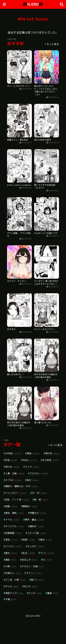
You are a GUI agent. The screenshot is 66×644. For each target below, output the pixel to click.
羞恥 (11, 560)
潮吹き (37, 526)
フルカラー (39, 473)
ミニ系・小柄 (15, 580)
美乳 (11, 540)
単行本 (52, 453)
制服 (11, 506)
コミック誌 (37, 533)
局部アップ (14, 593)
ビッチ (35, 593)
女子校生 (51, 460)
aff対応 (13, 453)
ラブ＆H (13, 480)
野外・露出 (34, 520)
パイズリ (14, 546)
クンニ (47, 553)
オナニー (34, 573)
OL (47, 560)
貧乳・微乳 (15, 513)
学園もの (38, 513)
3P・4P (39, 493)
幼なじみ (29, 560)
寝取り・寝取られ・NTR (22, 486)
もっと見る (53, 44)
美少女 (12, 467)
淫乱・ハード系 (17, 500)
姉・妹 (41, 500)
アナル (12, 520)
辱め (46, 540)
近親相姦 (14, 533)
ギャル (12, 586)
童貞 (53, 593)
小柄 (11, 566)
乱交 (29, 553)
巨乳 (11, 460)
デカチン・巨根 (33, 566)
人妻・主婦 (15, 473)
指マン (37, 580)
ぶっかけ (36, 546)
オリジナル (15, 526)
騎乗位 (30, 506)
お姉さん (13, 573)
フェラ (32, 467)
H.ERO (33, 4)
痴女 (11, 553)
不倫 (11, 599)
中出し (30, 460)
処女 (33, 480)
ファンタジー (16, 493)
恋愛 (29, 540)
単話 (33, 453)
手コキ (31, 586)
